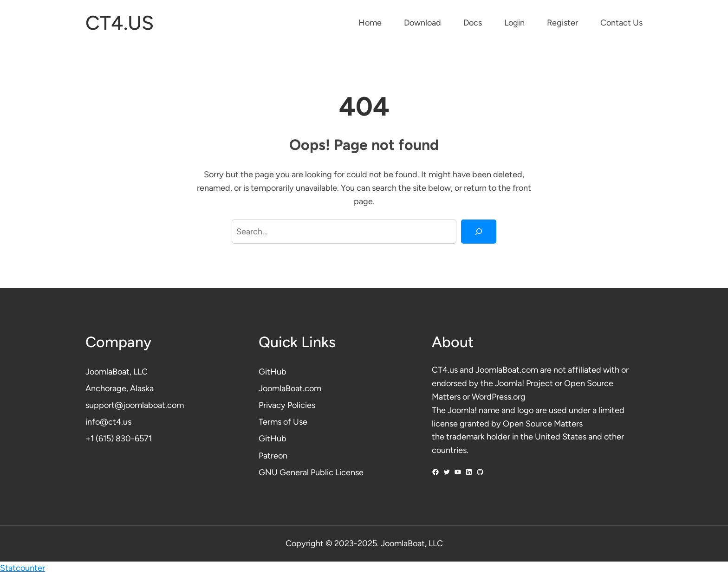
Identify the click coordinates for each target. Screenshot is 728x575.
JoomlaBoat (107, 372)
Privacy (273, 405)
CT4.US (120, 23)
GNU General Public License (311, 472)
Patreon (273, 456)
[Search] (479, 232)
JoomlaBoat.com (290, 388)
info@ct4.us (108, 422)
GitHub (273, 372)
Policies (301, 405)
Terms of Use (283, 422)
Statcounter (23, 568)
